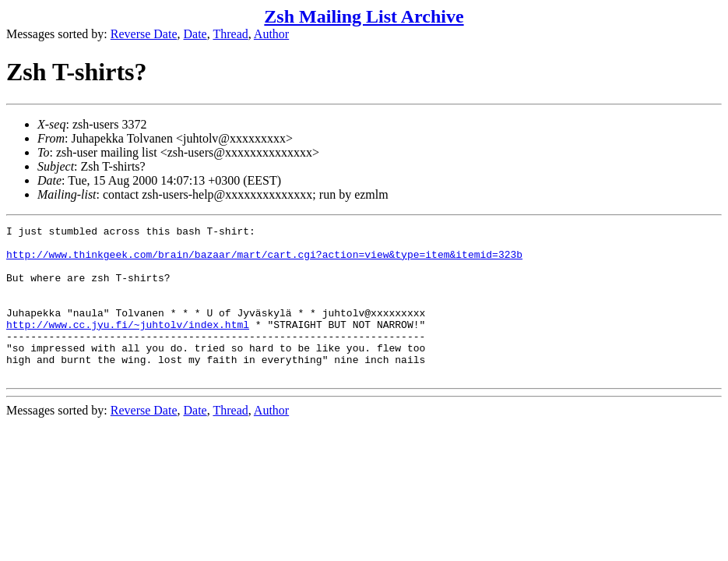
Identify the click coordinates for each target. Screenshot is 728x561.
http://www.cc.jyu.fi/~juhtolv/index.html (128, 345)
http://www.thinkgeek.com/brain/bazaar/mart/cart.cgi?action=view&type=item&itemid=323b (264, 261)
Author (271, 34)
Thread (230, 34)
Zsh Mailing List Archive (364, 16)
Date (195, 34)
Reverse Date (144, 34)
